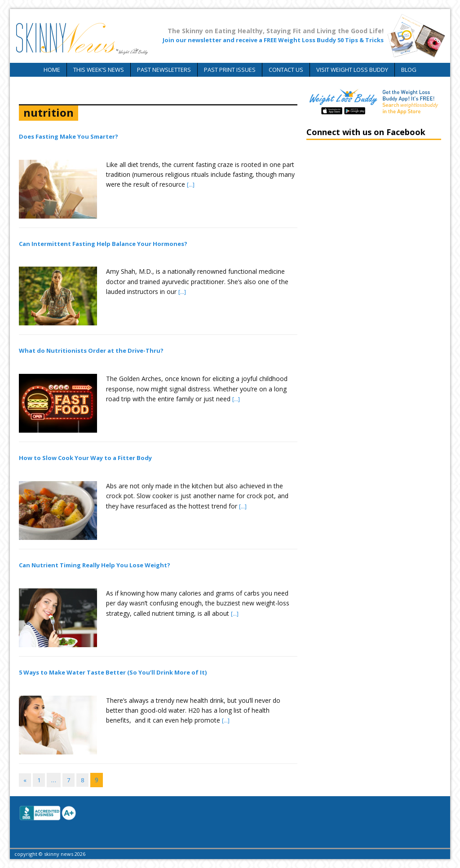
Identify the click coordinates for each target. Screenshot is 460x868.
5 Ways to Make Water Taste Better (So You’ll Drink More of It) (113, 672)
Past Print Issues (230, 70)
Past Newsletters (164, 70)
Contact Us (286, 70)
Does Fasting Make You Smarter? (69, 136)
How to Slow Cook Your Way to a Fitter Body (85, 458)
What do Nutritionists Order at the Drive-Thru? (91, 351)
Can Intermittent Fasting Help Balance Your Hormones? (103, 244)
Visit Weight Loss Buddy (352, 70)
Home (52, 70)
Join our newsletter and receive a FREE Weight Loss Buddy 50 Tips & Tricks (273, 40)
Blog (409, 70)
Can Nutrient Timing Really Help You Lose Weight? (95, 565)
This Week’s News (99, 70)
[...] (191, 184)
